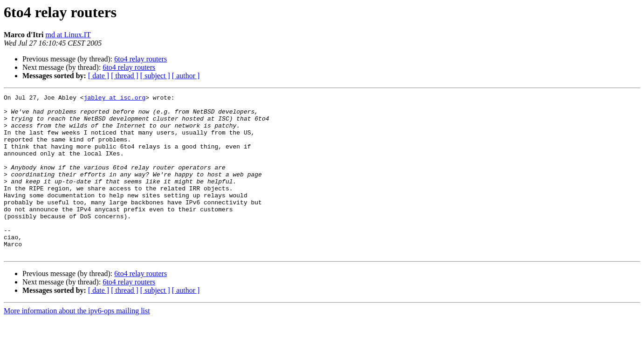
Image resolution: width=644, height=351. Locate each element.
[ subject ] (155, 76)
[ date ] (99, 76)
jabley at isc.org (115, 99)
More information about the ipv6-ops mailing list (77, 343)
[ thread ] (125, 76)
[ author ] (186, 76)
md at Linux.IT (68, 35)
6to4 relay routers (140, 59)
